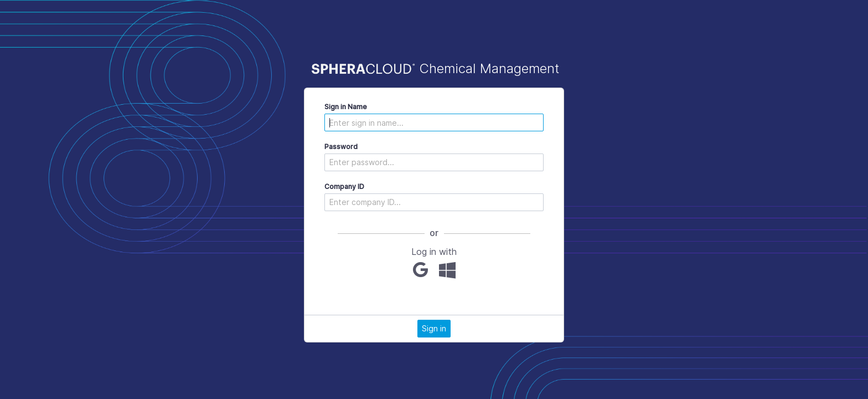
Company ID (344, 186)
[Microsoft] (447, 270)
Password (341, 147)
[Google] (420, 270)
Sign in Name (346, 107)
